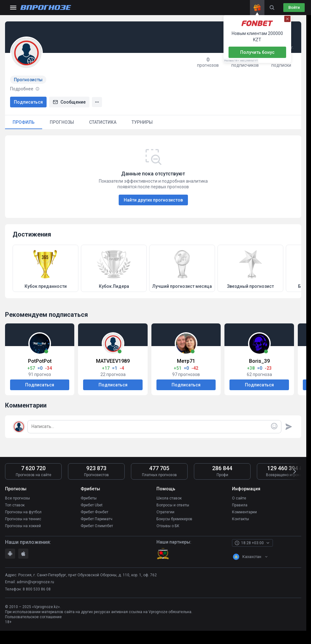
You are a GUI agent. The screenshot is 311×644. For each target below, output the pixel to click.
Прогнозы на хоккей (23, 526)
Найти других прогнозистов (153, 200)
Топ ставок (15, 505)
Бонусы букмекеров (174, 519)
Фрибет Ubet (92, 505)
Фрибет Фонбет (94, 512)
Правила (240, 505)
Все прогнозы (17, 498)
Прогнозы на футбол (23, 512)
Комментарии (244, 512)
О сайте (239, 498)
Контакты (240, 519)
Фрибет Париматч (96, 519)
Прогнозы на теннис (23, 519)
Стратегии (165, 512)
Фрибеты (89, 498)
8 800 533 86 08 (37, 589)
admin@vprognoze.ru (35, 582)
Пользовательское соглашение (33, 617)
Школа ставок (169, 498)
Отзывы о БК (168, 526)
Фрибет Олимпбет (97, 526)
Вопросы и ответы (173, 505)
